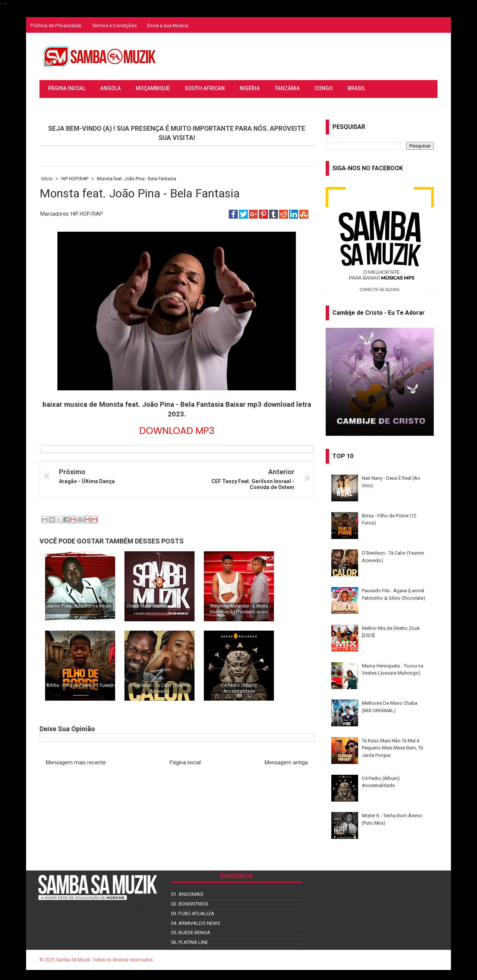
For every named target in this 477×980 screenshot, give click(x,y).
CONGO (324, 88)
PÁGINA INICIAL (67, 88)
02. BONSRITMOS (190, 904)
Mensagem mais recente (76, 763)
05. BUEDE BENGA (191, 933)
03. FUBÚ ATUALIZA (193, 914)
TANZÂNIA (287, 88)
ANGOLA (110, 88)
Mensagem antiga (286, 763)
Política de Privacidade (56, 25)
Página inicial (185, 763)
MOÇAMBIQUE (153, 88)
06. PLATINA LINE (189, 942)
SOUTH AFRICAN (205, 88)
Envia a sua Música (168, 25)
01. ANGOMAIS (187, 894)
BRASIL (356, 88)
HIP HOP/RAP (87, 214)
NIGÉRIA (250, 88)
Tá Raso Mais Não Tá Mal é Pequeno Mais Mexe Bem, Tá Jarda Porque (392, 748)
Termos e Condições (114, 25)
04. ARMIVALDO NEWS (196, 923)
